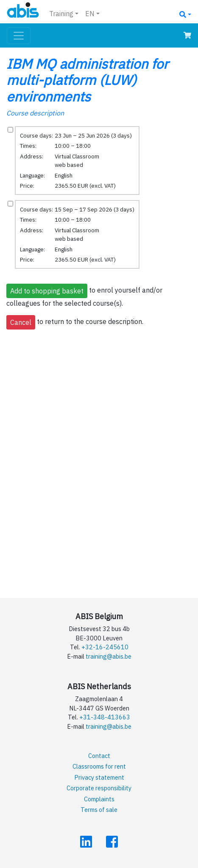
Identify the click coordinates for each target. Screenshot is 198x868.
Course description (35, 113)
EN (90, 14)
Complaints (99, 799)
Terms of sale (99, 810)
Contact (99, 756)
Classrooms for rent (99, 766)
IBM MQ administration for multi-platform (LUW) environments (87, 80)
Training (61, 14)
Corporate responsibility (99, 788)
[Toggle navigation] (19, 36)
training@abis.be (109, 656)
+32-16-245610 (105, 647)
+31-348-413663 (105, 717)
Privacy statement (99, 777)
